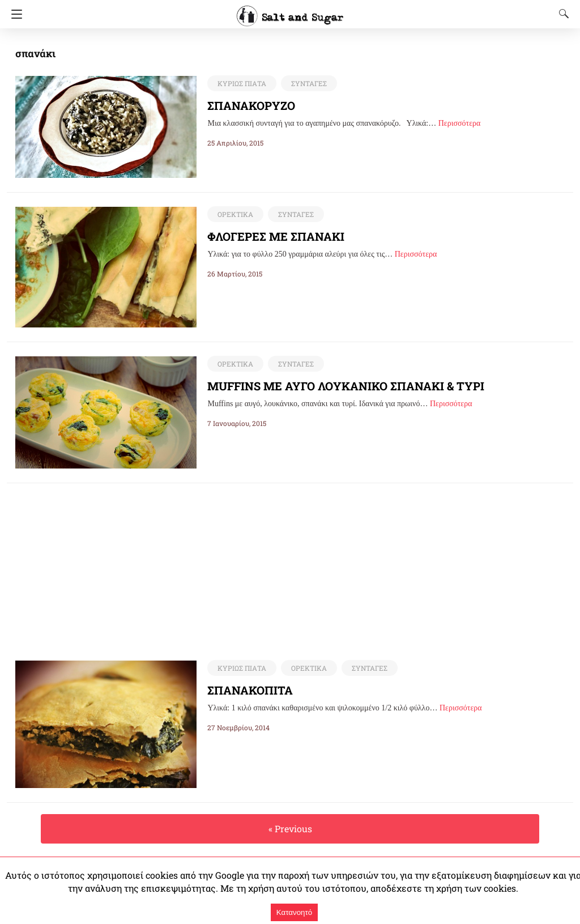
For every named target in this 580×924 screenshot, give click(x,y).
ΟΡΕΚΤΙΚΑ (234, 214)
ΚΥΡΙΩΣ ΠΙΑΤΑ (241, 83)
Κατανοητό (294, 912)
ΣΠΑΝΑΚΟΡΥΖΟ (252, 105)
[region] (290, 563)
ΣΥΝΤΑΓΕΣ (306, 83)
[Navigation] (14, 14)
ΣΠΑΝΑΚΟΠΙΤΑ (250, 691)
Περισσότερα (460, 123)
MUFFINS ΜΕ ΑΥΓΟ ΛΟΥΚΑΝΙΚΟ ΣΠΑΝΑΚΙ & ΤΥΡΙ (346, 386)
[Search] (561, 14)
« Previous (290, 829)
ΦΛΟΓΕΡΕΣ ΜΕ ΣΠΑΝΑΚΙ (278, 236)
